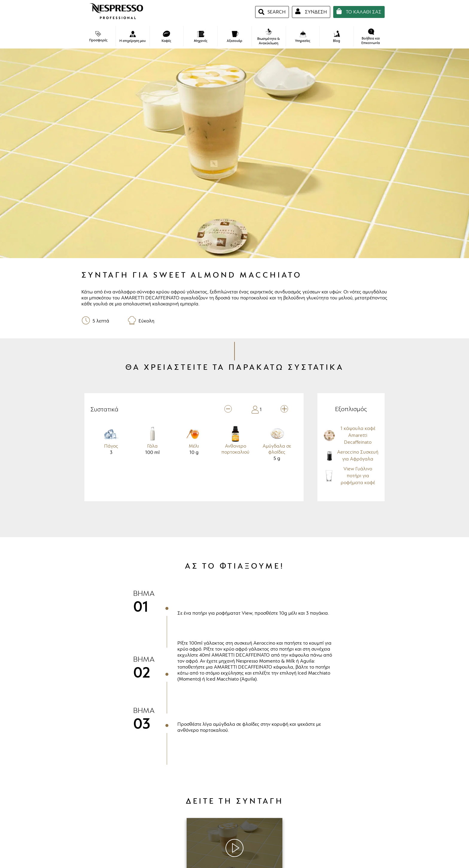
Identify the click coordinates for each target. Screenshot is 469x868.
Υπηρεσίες (303, 37)
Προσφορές (98, 37)
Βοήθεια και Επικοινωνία (371, 37)
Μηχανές (201, 37)
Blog (337, 37)
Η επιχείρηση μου (133, 37)
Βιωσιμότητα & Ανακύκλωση (268, 37)
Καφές (166, 37)
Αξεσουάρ (234, 37)
